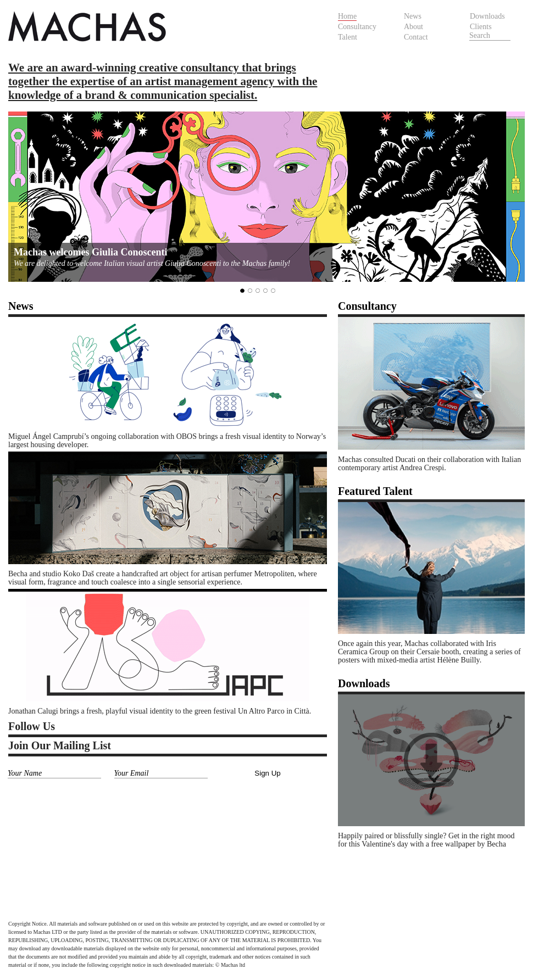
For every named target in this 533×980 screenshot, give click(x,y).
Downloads (487, 16)
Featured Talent (375, 491)
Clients (481, 27)
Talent (348, 37)
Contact (416, 37)
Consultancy (357, 27)
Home (347, 16)
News (413, 16)
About (413, 27)
